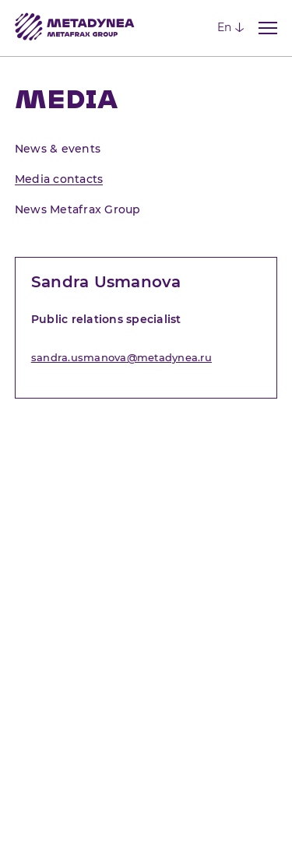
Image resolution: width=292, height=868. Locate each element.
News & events (58, 149)
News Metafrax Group (78, 209)
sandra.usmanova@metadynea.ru (121, 357)
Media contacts (59, 179)
